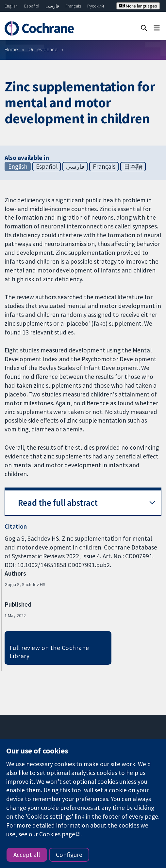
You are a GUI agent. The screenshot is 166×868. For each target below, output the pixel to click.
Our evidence (43, 49)
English (11, 6)
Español (32, 6)
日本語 (133, 166)
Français (73, 6)
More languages (138, 6)
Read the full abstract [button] (58, 503)
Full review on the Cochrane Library (49, 652)
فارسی (52, 6)
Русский (96, 6)
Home (11, 49)
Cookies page (57, 834)
